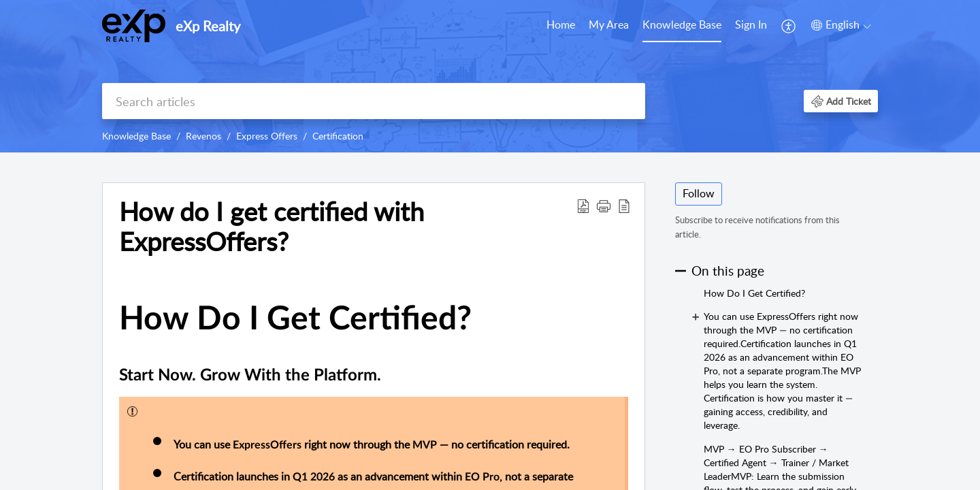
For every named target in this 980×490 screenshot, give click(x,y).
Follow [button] (699, 193)
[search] (374, 101)
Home (561, 24)
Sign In (751, 24)
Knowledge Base (682, 24)
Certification (338, 136)
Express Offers (267, 136)
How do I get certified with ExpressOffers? (272, 227)
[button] (841, 101)
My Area (609, 24)
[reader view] (624, 206)
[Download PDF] (583, 206)
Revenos (203, 136)
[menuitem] (751, 26)
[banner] (490, 76)
